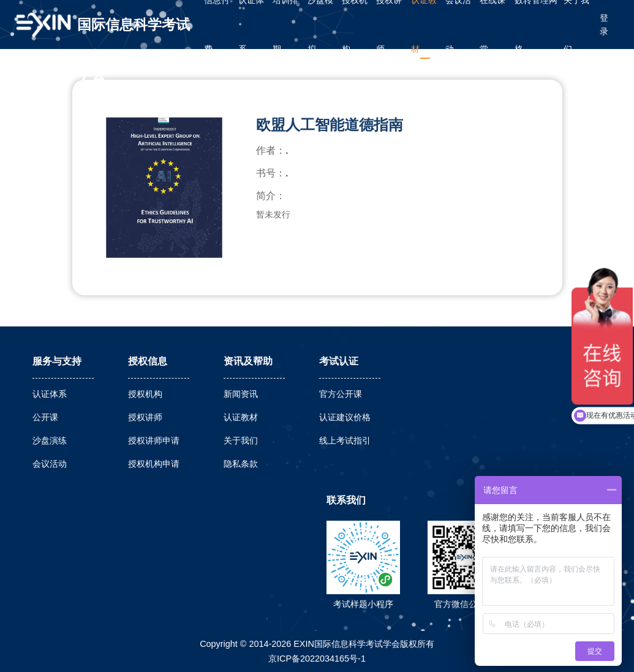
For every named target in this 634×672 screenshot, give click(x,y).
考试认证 (339, 361)
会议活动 (50, 464)
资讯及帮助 (248, 361)
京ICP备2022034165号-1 (317, 659)
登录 (604, 25)
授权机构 (145, 394)
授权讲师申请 (154, 440)
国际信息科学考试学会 (134, 33)
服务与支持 (57, 361)
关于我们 (241, 440)
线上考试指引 (345, 440)
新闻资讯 (241, 394)
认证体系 (50, 394)
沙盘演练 (50, 440)
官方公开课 (341, 394)
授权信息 (148, 361)
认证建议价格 (345, 417)
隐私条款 (241, 464)
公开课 (45, 417)
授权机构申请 (154, 464)
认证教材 (241, 417)
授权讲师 (145, 417)
